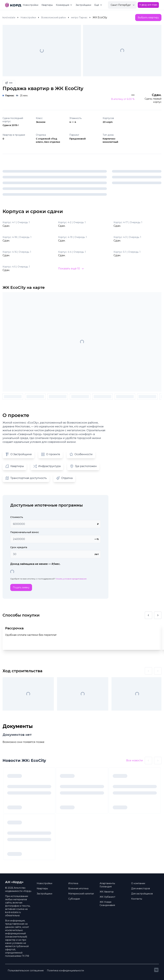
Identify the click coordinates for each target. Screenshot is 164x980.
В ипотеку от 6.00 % (123, 99)
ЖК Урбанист (107, 897)
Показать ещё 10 (71, 269)
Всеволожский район (54, 17)
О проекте (51, 454)
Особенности (81, 454)
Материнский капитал (81, 894)
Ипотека (73, 883)
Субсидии (74, 899)
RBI (9, 83)
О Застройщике (18, 454)
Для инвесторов (141, 888)
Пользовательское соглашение (26, 971)
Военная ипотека (78, 888)
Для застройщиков (142, 894)
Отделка (64, 478)
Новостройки (31, 5)
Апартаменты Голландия (107, 885)
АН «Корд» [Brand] (14, 882)
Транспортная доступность (26, 478)
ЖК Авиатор (107, 892)
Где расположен (83, 466)
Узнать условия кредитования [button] (71, 579)
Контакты (137, 899)
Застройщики (83, 5)
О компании (138, 883)
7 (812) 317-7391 (148, 5)
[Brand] (13, 5)
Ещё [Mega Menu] (98, 5)
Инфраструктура (47, 466)
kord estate (9, 17)
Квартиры (47, 5)
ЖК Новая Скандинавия (107, 904)
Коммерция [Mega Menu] (64, 5)
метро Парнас (79, 17)
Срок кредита (19, 547)
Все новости (135, 760)
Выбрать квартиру (148, 17)
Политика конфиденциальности (65, 971)
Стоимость (17, 517)
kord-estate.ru (13, 912)
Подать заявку (21, 587)
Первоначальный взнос (25, 532)
